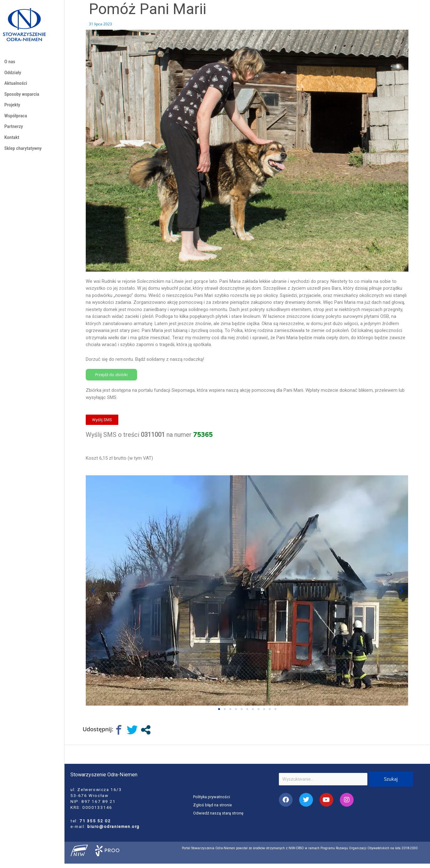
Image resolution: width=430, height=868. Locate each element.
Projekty (13, 108)
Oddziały (13, 74)
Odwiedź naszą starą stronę (219, 813)
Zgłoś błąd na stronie (213, 805)
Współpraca (16, 120)
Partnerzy (14, 131)
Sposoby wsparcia (23, 97)
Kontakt (12, 143)
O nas (10, 62)
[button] (93, 591)
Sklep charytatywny (24, 154)
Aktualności (17, 85)
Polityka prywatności (212, 797)
